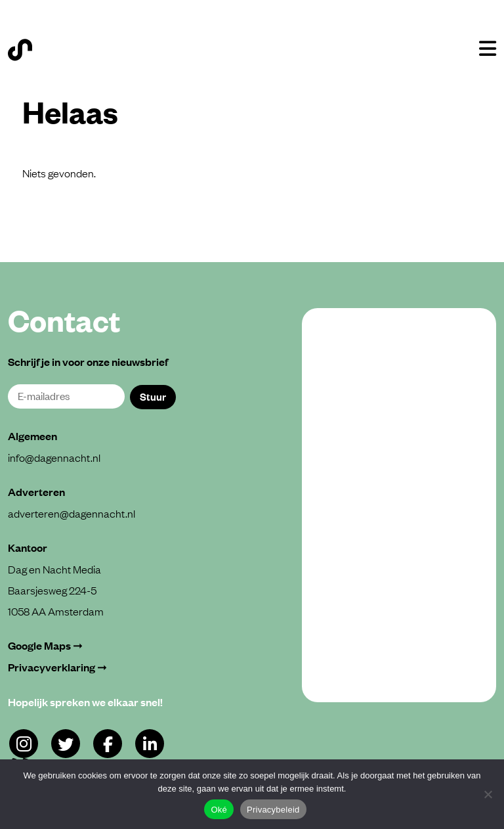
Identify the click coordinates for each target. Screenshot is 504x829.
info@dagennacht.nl (54, 457)
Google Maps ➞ (45, 645)
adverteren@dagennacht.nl (72, 513)
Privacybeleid (273, 810)
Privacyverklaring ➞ (57, 667)
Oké (219, 810)
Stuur (153, 396)
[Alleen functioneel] (488, 794)
